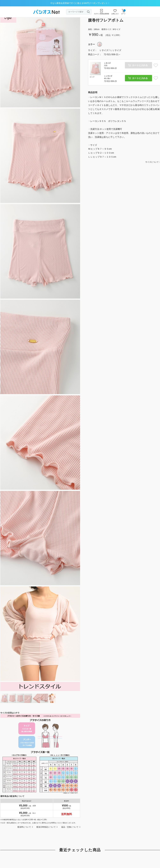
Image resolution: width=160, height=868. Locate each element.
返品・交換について (70, 827)
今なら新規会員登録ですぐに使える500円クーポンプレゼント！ (80, 3)
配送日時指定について (46, 827)
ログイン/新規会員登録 (102, 12)
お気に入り (115, 12)
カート (123, 12)
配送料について (24, 827)
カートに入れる (140, 78)
